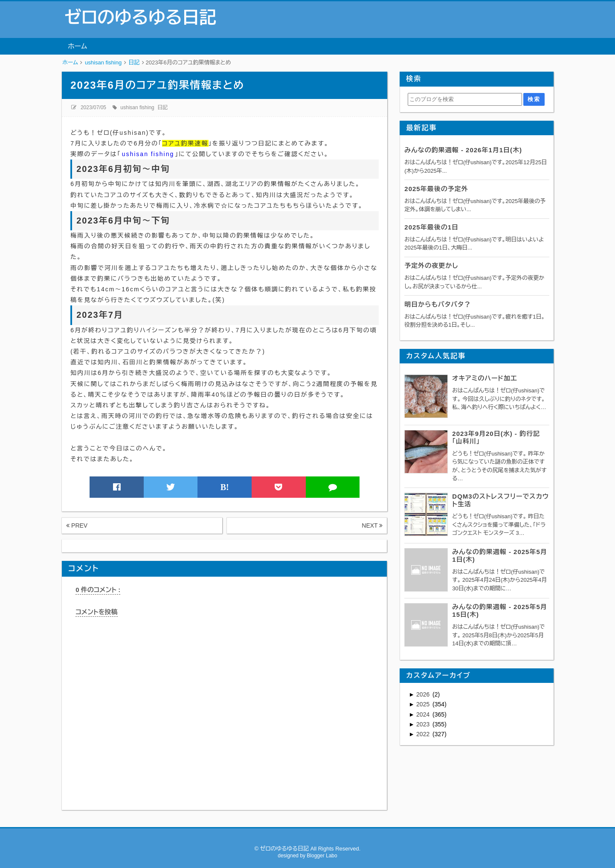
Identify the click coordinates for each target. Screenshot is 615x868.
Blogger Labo (322, 856)
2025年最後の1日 (431, 227)
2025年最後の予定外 (436, 189)
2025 (424, 704)
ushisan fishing (137, 107)
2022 (424, 734)
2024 (424, 714)
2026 (424, 694)
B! (225, 487)
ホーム (77, 46)
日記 (162, 107)
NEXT (372, 525)
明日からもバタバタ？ (437, 304)
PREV (77, 525)
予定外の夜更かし (431, 266)
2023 (424, 724)
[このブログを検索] (465, 99)
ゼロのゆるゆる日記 (140, 17)
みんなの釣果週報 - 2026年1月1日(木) (463, 150)
